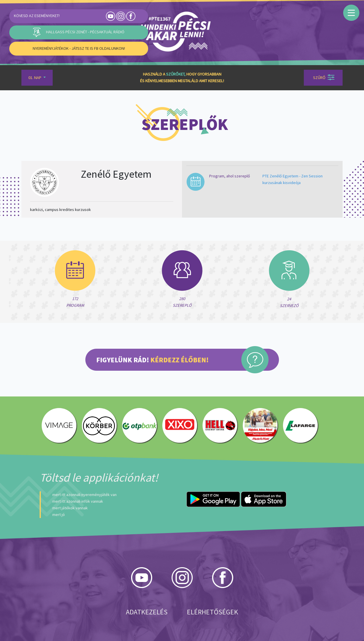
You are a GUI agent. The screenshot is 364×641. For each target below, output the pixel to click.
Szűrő (324, 77)
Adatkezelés (147, 612)
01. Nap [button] (35, 78)
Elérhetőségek (213, 612)
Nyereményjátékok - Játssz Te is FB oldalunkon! (79, 48)
